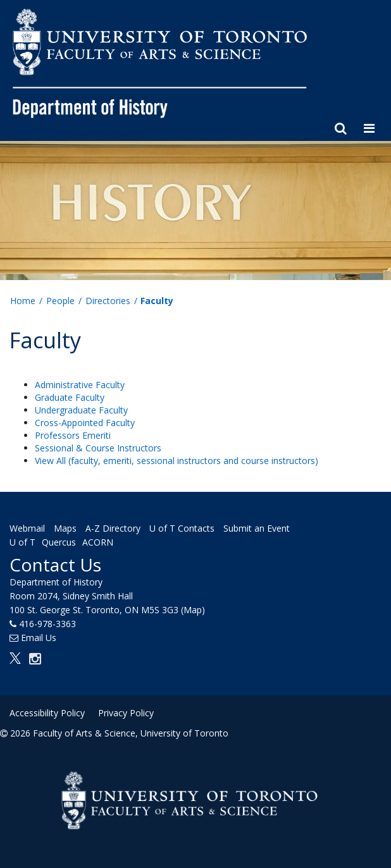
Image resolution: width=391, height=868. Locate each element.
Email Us (39, 638)
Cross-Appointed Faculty (85, 423)
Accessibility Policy (47, 713)
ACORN (98, 542)
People (60, 301)
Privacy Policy (126, 713)
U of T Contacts (182, 528)
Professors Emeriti (73, 435)
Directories (108, 301)
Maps (65, 528)
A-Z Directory (113, 528)
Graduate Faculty (70, 397)
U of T (22, 542)
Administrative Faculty (80, 385)
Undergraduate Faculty (81, 410)
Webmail (27, 528)
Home (23, 301)
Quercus (59, 542)
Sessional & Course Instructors (98, 448)
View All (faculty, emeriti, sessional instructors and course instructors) (177, 461)
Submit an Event (257, 528)
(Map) (193, 610)
